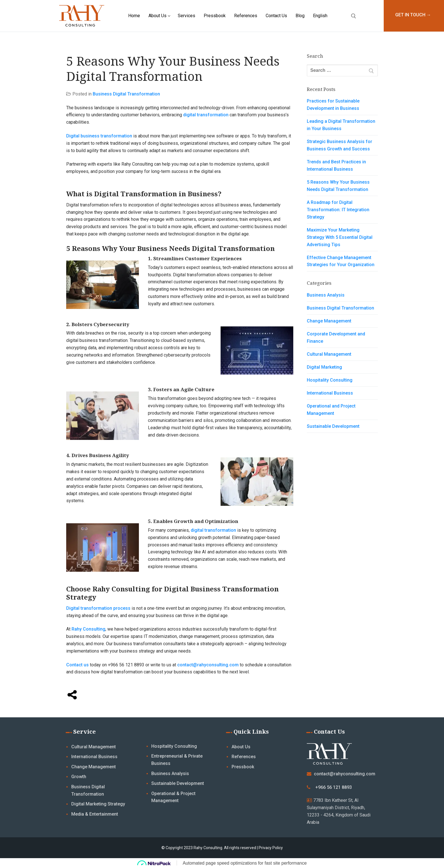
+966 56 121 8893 (334, 787)
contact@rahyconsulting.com (208, 665)
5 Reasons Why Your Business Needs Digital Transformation (338, 186)
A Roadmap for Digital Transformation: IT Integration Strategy (338, 210)
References (244, 757)
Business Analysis (326, 295)
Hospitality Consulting (330, 380)
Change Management (329, 321)
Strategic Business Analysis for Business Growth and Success (339, 145)
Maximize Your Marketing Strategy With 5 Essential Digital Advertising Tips (340, 237)
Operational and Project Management (331, 410)
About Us (241, 747)
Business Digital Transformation (126, 94)
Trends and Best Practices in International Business (336, 165)
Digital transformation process (98, 608)
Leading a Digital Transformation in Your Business (341, 125)
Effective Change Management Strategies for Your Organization (341, 261)
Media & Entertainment (95, 814)
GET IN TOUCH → (413, 15)
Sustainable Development (333, 426)
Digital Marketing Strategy (98, 804)
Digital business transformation (99, 136)
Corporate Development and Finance (336, 338)
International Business (330, 393)
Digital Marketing (324, 367)
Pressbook (243, 767)
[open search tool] (354, 16)
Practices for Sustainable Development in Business (333, 105)
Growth (79, 777)
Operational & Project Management (173, 797)
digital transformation (206, 115)
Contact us (77, 665)
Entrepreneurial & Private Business (177, 760)
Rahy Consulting (88, 629)
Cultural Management (329, 354)
